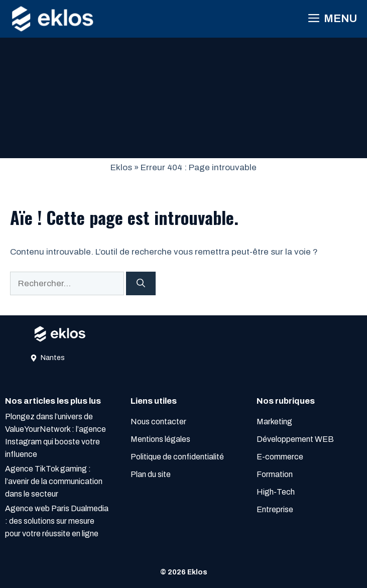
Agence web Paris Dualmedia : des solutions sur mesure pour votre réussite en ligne (57, 521)
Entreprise (275, 509)
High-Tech (276, 492)
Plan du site (151, 474)
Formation (275, 474)
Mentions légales (160, 439)
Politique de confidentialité (177, 457)
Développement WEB (295, 439)
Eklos (121, 167)
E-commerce (280, 457)
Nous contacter (158, 422)
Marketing (274, 422)
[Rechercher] (141, 284)
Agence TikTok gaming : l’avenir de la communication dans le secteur (54, 481)
